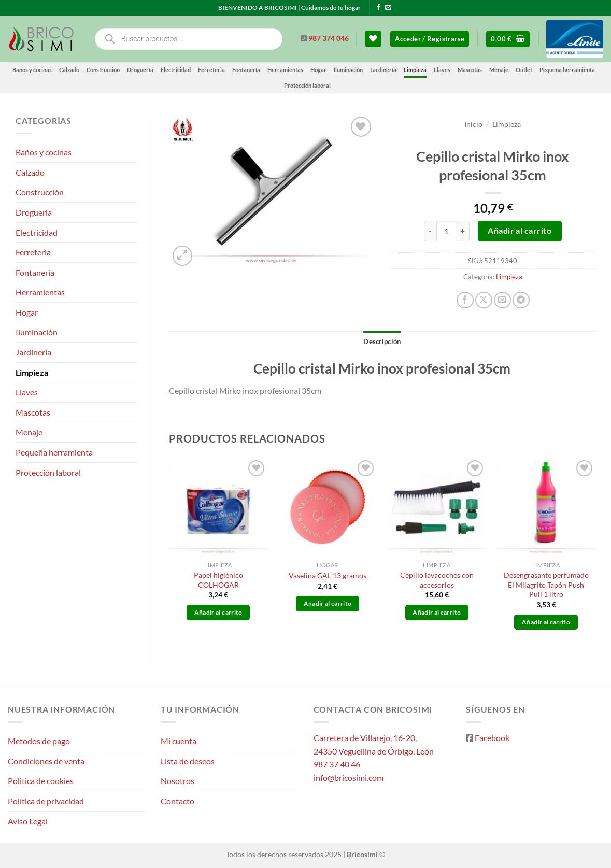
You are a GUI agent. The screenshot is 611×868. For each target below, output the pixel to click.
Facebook (492, 738)
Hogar (318, 70)
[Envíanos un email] (388, 8)
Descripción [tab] (382, 341)
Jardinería (383, 70)
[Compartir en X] (484, 300)
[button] (430, 39)
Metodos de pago (39, 741)
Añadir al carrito (520, 231)
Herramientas (285, 70)
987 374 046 (329, 38)
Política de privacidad (46, 801)
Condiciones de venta (46, 761)
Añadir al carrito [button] (218, 612)
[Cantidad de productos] (447, 231)
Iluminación (348, 70)
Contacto (177, 801)
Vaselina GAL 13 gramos (328, 575)
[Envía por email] (502, 300)
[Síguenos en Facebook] (378, 8)
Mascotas (470, 70)
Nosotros (177, 781)
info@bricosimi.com (349, 778)
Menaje (499, 70)
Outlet (524, 70)
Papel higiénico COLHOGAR (218, 580)
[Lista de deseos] (373, 39)
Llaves (442, 70)
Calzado (69, 70)
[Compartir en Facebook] (465, 300)
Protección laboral (307, 85)
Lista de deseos (188, 761)
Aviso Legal (28, 821)
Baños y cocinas (32, 70)
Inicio (473, 124)
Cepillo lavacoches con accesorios (437, 580)
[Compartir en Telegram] (521, 300)
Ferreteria (211, 70)
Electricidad (176, 70)
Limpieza (415, 70)
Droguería (140, 70)
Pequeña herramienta (567, 70)
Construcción (103, 70)
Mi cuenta (179, 741)
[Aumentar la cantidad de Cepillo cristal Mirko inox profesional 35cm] (463, 231)
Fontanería (246, 70)
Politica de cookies (41, 781)
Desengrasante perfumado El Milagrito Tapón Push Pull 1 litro (546, 585)
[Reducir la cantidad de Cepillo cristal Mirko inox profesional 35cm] (430, 231)
